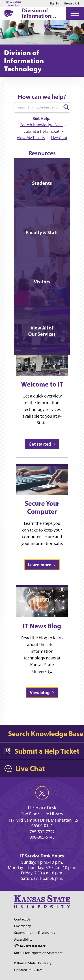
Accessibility (23, 939)
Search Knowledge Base (41, 125)
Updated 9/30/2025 (28, 970)
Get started (42, 444)
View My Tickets (31, 138)
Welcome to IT (42, 384)
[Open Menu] (75, 13)
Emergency (23, 926)
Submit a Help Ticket (41, 131)
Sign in (54, 4)
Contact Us (22, 919)
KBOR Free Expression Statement (38, 953)
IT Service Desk (42, 808)
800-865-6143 (42, 837)
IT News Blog (42, 626)
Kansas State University (13, 4)
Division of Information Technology (37, 13)
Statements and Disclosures (34, 933)
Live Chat (59, 138)
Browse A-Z (72, 3)
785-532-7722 (42, 832)
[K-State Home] (9, 13)
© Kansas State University (33, 963)
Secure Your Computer (42, 507)
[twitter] (42, 793)
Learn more (42, 564)
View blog (42, 692)
